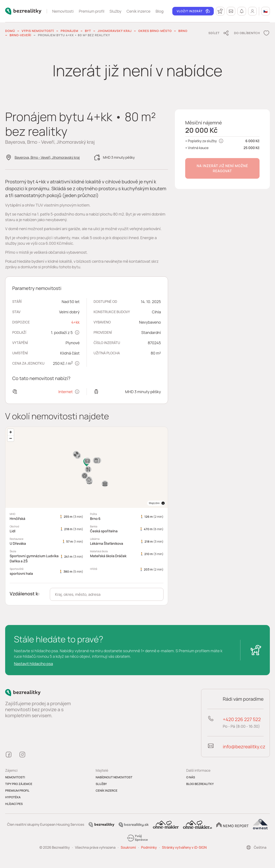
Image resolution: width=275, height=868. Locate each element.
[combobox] (107, 594)
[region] (87, 467)
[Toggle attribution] (163, 503)
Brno (183, 31)
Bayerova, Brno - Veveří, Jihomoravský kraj (47, 157)
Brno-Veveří (21, 35)
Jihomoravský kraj (115, 31)
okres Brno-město (155, 31)
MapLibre (154, 503)
